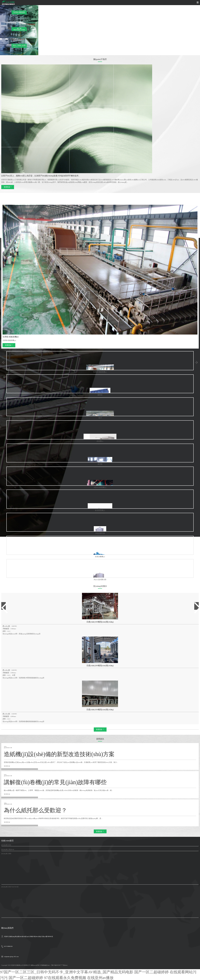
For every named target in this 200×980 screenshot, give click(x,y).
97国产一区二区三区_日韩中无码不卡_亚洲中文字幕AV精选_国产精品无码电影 (67, 972)
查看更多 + (8, 187)
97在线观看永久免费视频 (65, 978)
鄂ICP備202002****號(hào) (59, 965)
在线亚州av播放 (100, 978)
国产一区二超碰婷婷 (152, 972)
